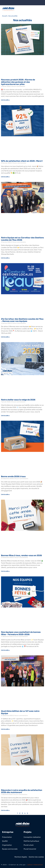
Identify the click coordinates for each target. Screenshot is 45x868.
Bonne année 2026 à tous (13, 477)
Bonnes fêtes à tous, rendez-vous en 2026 (21, 555)
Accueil (4, 16)
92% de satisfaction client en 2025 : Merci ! (22, 161)
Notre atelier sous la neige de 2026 (18, 400)
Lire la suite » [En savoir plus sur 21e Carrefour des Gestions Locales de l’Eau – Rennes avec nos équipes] (5, 337)
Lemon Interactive (35, 865)
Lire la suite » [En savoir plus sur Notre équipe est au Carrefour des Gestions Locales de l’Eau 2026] (5, 258)
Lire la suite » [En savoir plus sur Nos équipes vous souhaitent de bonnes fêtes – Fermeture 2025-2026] (5, 650)
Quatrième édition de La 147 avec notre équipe (20, 712)
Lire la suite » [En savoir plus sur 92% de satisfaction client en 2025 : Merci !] (5, 177)
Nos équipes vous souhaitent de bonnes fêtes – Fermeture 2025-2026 (21, 633)
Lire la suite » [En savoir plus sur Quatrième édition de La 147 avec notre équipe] (5, 729)
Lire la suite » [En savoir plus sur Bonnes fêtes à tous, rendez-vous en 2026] (5, 571)
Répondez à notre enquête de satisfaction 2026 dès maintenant (22, 791)
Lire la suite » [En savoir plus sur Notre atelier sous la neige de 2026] (5, 416)
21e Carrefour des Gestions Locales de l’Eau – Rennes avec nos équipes (22, 320)
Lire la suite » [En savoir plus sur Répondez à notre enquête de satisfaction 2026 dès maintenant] (5, 810)
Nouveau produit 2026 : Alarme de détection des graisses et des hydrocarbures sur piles (18, 82)
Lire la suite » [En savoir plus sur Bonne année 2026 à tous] (5, 494)
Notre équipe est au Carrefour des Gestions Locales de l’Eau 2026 (22, 239)
